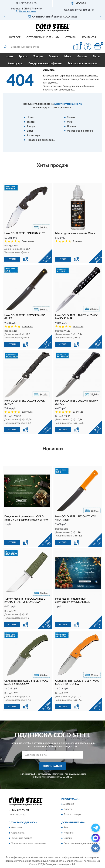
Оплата (68, 809)
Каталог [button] (15, 37)
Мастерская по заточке (83, 63)
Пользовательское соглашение (28, 844)
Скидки (68, 838)
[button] (26, 11)
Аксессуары (15, 63)
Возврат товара (72, 814)
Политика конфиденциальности (82, 844)
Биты (96, 56)
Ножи (9, 56)
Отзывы (71, 37)
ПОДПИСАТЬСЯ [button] (52, 766)
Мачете (54, 56)
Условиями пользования (47, 777)
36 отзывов (28, 241)
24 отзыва (78, 327)
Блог (66, 828)
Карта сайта (18, 833)
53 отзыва (27, 327)
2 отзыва (77, 241)
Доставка (69, 804)
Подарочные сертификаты (45, 63)
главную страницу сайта (68, 104)
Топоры (38, 56)
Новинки (68, 833)
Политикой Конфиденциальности (70, 774)
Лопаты (82, 56)
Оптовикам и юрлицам (43, 37)
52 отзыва (27, 412)
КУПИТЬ (12, 259)
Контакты (89, 37)
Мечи (68, 56)
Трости (23, 56)
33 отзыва (78, 412)
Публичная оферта (21, 838)
